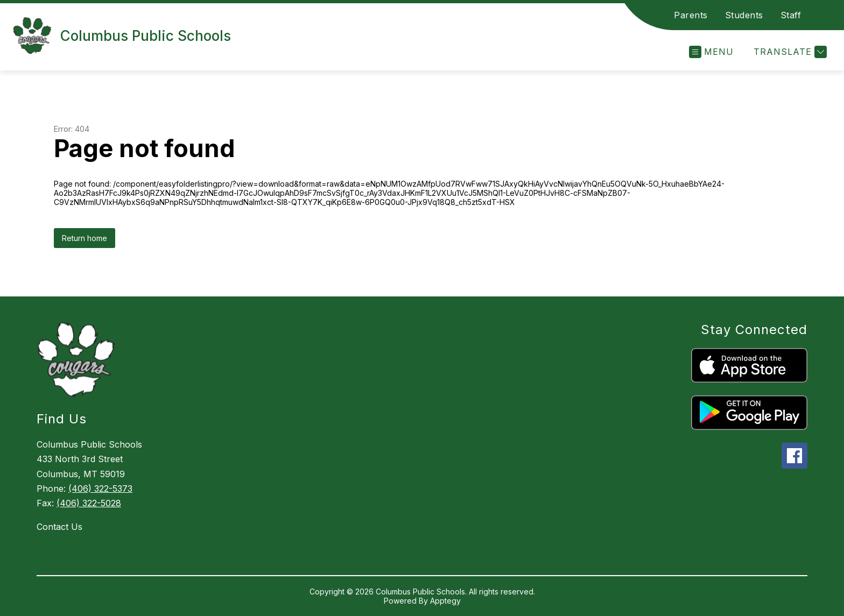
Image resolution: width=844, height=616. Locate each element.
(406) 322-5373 (100, 488)
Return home (85, 238)
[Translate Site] (789, 52)
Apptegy (445, 601)
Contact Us (59, 527)
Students (744, 15)
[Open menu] (711, 52)
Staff (791, 15)
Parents (691, 15)
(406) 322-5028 (89, 503)
